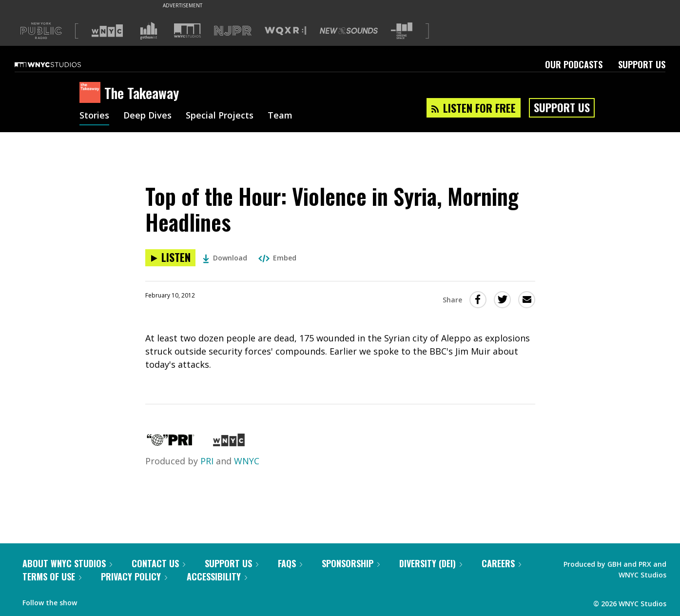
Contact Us (158, 563)
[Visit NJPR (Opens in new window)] (233, 31)
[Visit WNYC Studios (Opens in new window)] (187, 30)
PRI (207, 461)
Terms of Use (52, 576)
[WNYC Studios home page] (60, 64)
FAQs (290, 563)
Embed (277, 258)
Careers (501, 563)
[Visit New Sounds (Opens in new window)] (349, 31)
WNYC (247, 461)
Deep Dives (147, 116)
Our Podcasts (574, 64)
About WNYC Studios (67, 563)
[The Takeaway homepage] (92, 93)
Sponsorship (351, 563)
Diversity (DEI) (431, 563)
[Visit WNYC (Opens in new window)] (107, 31)
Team (280, 116)
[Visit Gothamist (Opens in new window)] (149, 31)
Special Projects (220, 116)
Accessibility (217, 576)
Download (225, 258)
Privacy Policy (134, 576)
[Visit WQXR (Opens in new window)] (285, 31)
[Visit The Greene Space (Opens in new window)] (402, 31)
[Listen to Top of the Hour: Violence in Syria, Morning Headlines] (170, 258)
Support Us (642, 64)
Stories (94, 116)
